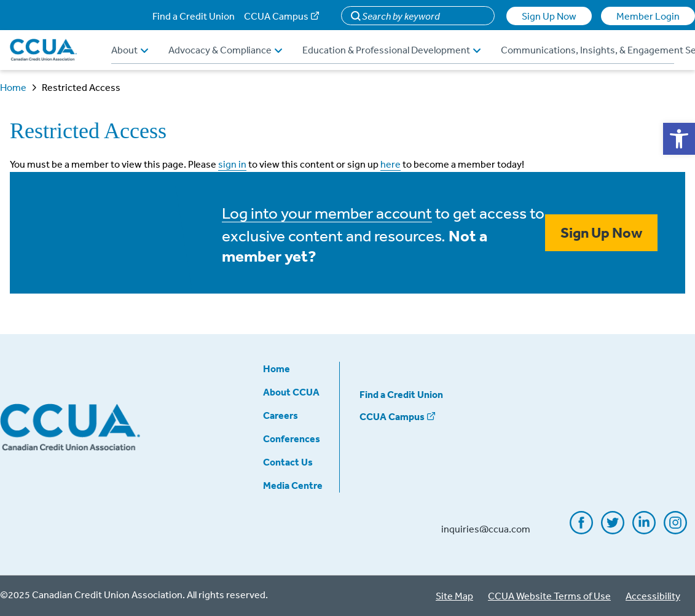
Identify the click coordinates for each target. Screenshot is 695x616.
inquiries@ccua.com (486, 529)
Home (13, 87)
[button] (679, 139)
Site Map (454, 596)
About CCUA (291, 392)
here (391, 164)
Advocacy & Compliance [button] (225, 50)
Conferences (292, 439)
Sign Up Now (549, 16)
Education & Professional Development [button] (391, 50)
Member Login (648, 16)
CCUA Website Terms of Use (549, 596)
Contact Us (288, 462)
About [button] (130, 50)
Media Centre (293, 485)
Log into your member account (327, 212)
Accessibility (653, 596)
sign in (232, 164)
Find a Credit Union (194, 16)
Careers (281, 415)
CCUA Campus (276, 16)
